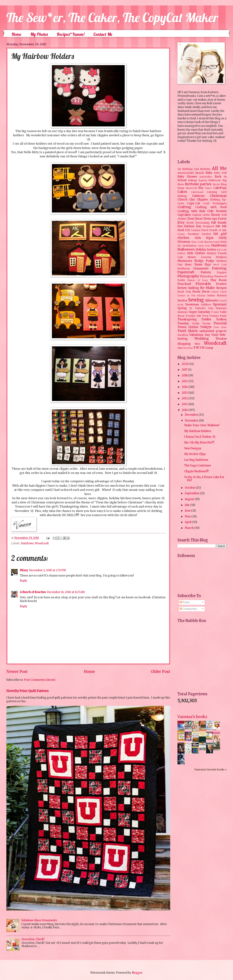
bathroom (215, 180)
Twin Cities (220, 327)
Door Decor (195, 219)
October (190, 488)
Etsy (181, 222)
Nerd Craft (220, 265)
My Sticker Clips (195, 454)
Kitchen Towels (217, 253)
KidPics (181, 253)
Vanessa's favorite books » (211, 770)
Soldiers (206, 305)
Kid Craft (222, 250)
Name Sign (203, 265)
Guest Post (204, 246)
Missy (24, 570)
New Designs (193, 448)
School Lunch (219, 292)
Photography (188, 276)
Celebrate (198, 196)
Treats (206, 324)
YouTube (188, 348)
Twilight (206, 327)
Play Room (219, 280)
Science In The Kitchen (191, 296)
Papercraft (186, 272)
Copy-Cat (194, 203)
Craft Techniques (215, 203)
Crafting (184, 207)
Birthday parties (198, 184)
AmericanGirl (186, 173)
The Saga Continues (198, 466)
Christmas (218, 196)
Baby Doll (220, 173)
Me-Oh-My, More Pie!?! (199, 443)
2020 (185, 364)
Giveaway (184, 242)
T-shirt (215, 312)
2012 (185, 398)
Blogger (137, 973)
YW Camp (207, 348)
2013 (185, 393)
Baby (209, 173)
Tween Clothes (188, 327)
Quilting (193, 288)
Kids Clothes (196, 253)
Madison (221, 257)
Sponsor (220, 304)
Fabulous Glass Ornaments (39, 920)
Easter (222, 219)
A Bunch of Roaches (33, 592)
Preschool (184, 284)
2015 (185, 381)
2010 (185, 410)
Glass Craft (197, 242)
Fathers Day (193, 226)
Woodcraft (42, 543)
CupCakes (184, 215)
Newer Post (17, 672)
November (192, 421)
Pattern (206, 272)
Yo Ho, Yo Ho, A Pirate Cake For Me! (204, 479)
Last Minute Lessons (194, 257)
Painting (219, 268)
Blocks (216, 184)
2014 (185, 387)
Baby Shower (187, 177)
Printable (203, 284)
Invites (211, 250)
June (188, 511)
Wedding (202, 339)
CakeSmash (197, 192)
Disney (216, 215)
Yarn (180, 348)
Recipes (221, 288)
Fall (213, 223)
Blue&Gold (191, 188)
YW (196, 348)
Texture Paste (218, 316)
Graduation (189, 246)
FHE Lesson (193, 230)
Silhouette (212, 301)
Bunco (209, 188)
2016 (185, 375)
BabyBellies (206, 177)
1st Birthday (185, 169)
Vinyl (215, 335)
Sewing (196, 300)
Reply (24, 581)
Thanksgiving (187, 319)
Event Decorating (198, 223)
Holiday (201, 250)
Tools (196, 324)
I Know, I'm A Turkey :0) (200, 437)
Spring (182, 308)
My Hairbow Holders (198, 431)
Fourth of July (218, 230)
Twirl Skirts (188, 331)
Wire (197, 344)
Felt (218, 226)
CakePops (220, 188)
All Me (219, 168)
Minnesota (185, 261)
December (192, 415)
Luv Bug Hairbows (196, 460)
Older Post (161, 672)
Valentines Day (200, 335)
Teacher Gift (193, 316)
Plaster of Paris (198, 280)
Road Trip (184, 292)
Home (16, 34)
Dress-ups (210, 219)
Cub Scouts (217, 211)
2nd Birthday (202, 169)
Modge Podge (204, 261)
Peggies (222, 272)
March (189, 528)
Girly (223, 238)
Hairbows (27, 543)
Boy (201, 188)
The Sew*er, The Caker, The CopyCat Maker (112, 17)
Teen (205, 316)
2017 (185, 370)
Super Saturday (200, 312)
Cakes (182, 192)
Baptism (203, 180)
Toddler (206, 319)
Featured (208, 226)
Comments (188, 609)
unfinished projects (213, 331)
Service (182, 301)
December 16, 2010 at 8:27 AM (66, 592)
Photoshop (207, 276)
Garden (206, 234)
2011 (185, 404)
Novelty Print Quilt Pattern (27, 691)
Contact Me (103, 34)
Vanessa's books (192, 717)
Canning (212, 192)
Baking (192, 180)
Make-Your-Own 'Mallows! (202, 425)
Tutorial (220, 323)
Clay (192, 200)
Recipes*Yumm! (71, 34)
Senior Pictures (217, 296)
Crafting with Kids (191, 211)
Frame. (181, 234)
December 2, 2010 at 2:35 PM (48, 570)
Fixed (205, 230)
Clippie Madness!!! (196, 471)
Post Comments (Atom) (40, 680)
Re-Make (208, 288)
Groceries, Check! (33, 939)
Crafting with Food (211, 207)
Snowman (192, 305)
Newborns (184, 269)
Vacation (183, 335)
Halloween (186, 249)
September (192, 493)
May (188, 516)
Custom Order (201, 215)
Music (188, 265)
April (188, 522)
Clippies (202, 200)
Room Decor (201, 292)
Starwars (221, 308)
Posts (185, 602)
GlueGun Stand (211, 242)
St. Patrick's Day (201, 308)
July (187, 505)
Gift (216, 234)
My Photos (39, 34)
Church (182, 200)
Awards (200, 173)
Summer (183, 312)
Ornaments (201, 269)
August (190, 499)
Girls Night (204, 238)
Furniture (193, 234)
